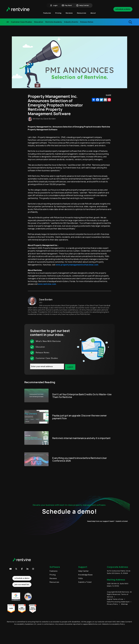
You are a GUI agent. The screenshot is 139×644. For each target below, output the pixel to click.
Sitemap (124, 604)
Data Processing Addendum (118, 602)
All (8, 22)
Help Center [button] (83, 5)
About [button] (93, 13)
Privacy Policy (113, 604)
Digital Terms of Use (115, 599)
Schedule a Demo (123, 9)
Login (54, 5)
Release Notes (87, 22)
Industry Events (71, 22)
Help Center (84, 571)
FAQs (81, 578)
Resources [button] (82, 13)
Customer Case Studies (21, 22)
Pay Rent (67, 5)
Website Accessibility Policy (113, 624)
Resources (54, 582)
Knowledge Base (85, 575)
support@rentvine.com (92, 624)
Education (39, 22)
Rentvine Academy (54, 22)
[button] (33, 569)
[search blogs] (119, 22)
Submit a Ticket (85, 582)
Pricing (58, 13)
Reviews (69, 13)
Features (54, 571)
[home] (18, 9)
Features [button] (47, 13)
